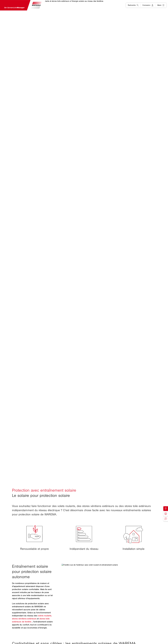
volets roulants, (45, 616)
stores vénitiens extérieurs (24, 619)
